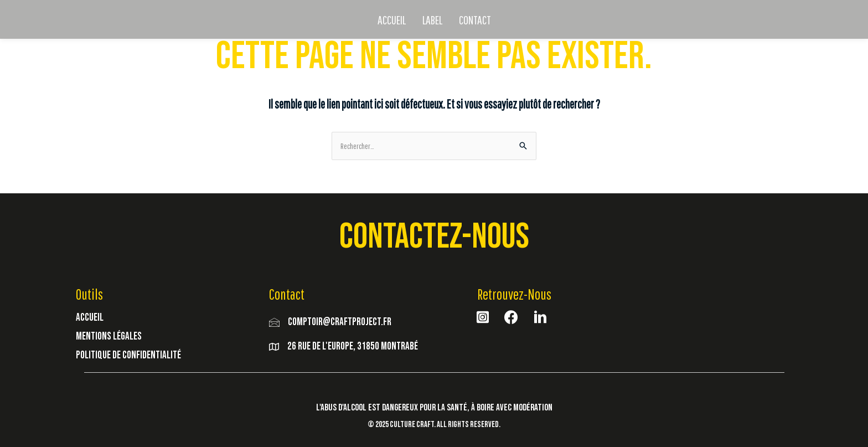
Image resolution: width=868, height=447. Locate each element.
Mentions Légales (109, 336)
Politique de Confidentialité (128, 355)
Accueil (90, 317)
